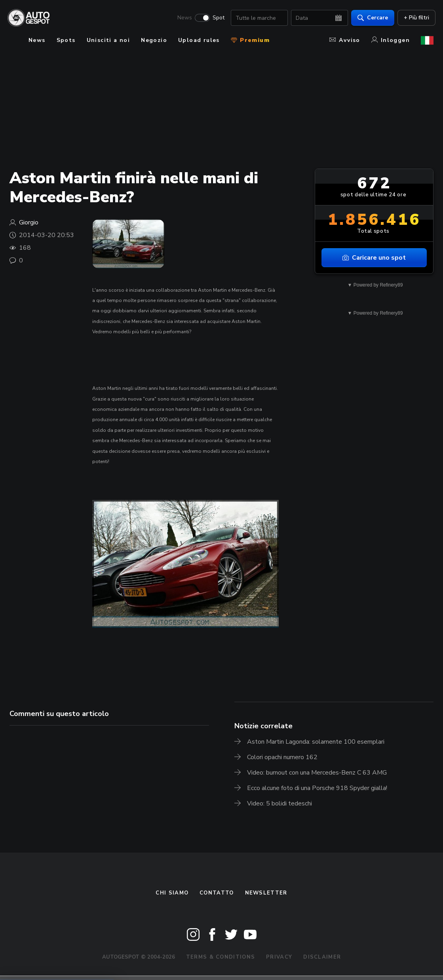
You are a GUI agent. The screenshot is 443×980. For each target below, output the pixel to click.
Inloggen (391, 40)
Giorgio (29, 222)
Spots (66, 40)
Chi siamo (172, 893)
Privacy (279, 957)
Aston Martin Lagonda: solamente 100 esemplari (316, 742)
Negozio (154, 40)
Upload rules (199, 40)
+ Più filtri (414, 18)
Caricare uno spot (374, 258)
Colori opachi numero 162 (282, 757)
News (183, 18)
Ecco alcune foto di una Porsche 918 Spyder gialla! (317, 788)
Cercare (371, 18)
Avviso (345, 40)
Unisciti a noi (108, 40)
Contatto (217, 893)
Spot (217, 18)
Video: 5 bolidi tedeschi (279, 803)
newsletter (266, 893)
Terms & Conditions (221, 957)
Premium (250, 40)
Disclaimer (322, 957)
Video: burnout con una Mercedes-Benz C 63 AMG (317, 773)
